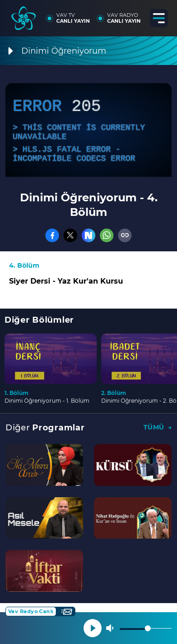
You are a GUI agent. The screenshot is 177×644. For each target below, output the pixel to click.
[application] (88, 130)
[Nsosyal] (88, 235)
